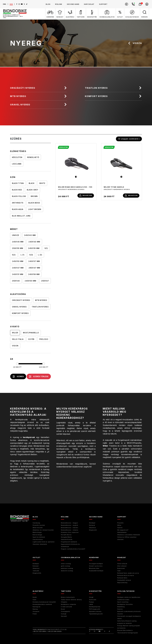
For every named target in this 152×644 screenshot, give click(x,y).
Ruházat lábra (122, 578)
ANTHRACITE (18, 203)
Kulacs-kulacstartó (68, 597)
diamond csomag (67, 571)
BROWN (34, 196)
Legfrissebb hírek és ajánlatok (44, 542)
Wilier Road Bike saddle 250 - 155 (75, 187)
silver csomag (66, 564)
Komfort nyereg (97, 96)
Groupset (36, 611)
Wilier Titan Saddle (114, 187)
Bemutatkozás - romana (70, 530)
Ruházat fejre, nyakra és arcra (128, 573)
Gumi (34, 600)
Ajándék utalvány (95, 611)
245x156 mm (34, 274)
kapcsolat (89, 4)
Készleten (17, 157)
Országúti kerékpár (96, 564)
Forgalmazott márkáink (69, 542)
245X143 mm (30, 235)
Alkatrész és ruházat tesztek (43, 530)
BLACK (32, 183)
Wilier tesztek (38, 528)
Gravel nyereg (20, 105)
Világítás (64, 602)
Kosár (63, 609)
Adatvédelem (122, 532)
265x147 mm (34, 268)
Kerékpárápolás (95, 607)
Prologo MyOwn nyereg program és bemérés (129, 627)
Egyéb (31, 339)
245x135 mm (34, 248)
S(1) (46, 248)
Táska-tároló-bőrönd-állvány (71, 600)
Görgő (91, 597)
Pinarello (120, 523)
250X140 (16, 281)
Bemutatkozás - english (70, 525)
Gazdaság (36, 523)
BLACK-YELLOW (19, 196)
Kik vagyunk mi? (123, 530)
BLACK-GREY (32, 190)
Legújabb (17, 164)
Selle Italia (18, 339)
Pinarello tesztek (39, 525)
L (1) (23, 255)
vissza (135, 43)
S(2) (14, 255)
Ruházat (92, 525)
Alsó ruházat (122, 566)
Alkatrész (93, 528)
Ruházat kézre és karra (126, 575)
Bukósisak (121, 568)
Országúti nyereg (23, 88)
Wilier (15, 333)
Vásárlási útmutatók (40, 544)
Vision (15, 346)
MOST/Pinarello (31, 333)
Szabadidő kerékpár (96, 571)
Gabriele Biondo (67, 539)
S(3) (31, 255)
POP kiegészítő (95, 609)
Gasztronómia (38, 539)
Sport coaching (123, 602)
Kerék (35, 597)
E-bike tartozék (66, 607)
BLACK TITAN (18, 183)
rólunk (59, 4)
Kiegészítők (37, 573)
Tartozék (36, 571)
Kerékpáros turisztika (125, 604)
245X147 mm (18, 268)
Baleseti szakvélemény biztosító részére (129, 613)
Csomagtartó (65, 611)
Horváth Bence (66, 535)
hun (11, 4)
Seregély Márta (66, 537)
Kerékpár (92, 523)
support (103, 4)
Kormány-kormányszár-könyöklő (44, 602)
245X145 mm (18, 242)
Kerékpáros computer (69, 604)
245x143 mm (34, 242)
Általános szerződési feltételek (129, 535)
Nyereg (35, 609)
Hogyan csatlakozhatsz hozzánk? (73, 549)
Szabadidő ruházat (124, 580)
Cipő (119, 571)
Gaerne (120, 528)
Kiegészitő (93, 530)
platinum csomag (67, 568)
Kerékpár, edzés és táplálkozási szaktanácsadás (129, 598)
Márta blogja (37, 532)
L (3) (40, 255)
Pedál (35, 614)
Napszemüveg (122, 583)
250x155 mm (18, 248)
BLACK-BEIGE (34, 203)
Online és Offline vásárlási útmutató (127, 538)
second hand (73, 4)
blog (48, 4)
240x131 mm (18, 274)
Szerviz (120, 609)
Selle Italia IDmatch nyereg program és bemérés (127, 622)
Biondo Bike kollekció (125, 630)
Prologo (44, 339)
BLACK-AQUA (18, 209)
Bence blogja (37, 535)
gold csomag (65, 566)
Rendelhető (33, 157)
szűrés (18, 377)
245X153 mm (18, 261)
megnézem (86, 196)
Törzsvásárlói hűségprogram (128, 633)
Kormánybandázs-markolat (42, 604)
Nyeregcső (37, 607)
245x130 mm (30, 281)
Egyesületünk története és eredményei (70, 545)
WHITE (42, 183)
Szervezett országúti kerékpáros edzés (129, 617)
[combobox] (129, 139)
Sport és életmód (39, 537)
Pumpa (91, 602)
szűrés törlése (39, 377)
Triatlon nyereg (97, 88)
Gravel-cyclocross (96, 566)
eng (5, 4)
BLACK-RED (17, 190)
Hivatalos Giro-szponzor (70, 532)
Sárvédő (64, 616)
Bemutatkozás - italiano (70, 528)
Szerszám (93, 600)
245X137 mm (34, 261)
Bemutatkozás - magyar (69, 523)
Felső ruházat (122, 564)
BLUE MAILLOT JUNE (21, 216)
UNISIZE (16, 235)
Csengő (64, 614)
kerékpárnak (29, 437)
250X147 (45, 281)
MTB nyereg (18, 96)
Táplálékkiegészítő (96, 614)
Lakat (91, 604)
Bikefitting (121, 607)
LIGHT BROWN (35, 209)
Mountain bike (94, 568)
